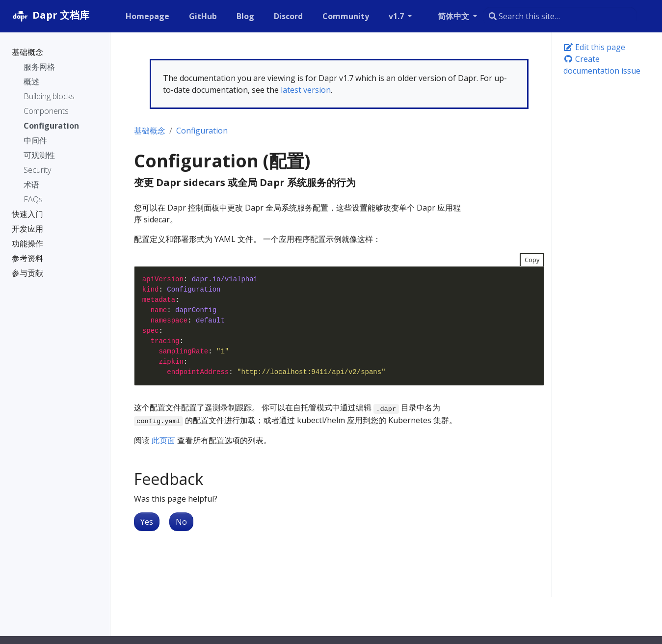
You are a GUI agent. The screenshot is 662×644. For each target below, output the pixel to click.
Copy (532, 260)
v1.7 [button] (397, 16)
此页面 (163, 440)
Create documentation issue (602, 65)
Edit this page (594, 47)
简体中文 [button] (454, 16)
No (181, 522)
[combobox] (560, 16)
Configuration (202, 131)
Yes (147, 522)
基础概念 (150, 131)
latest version (306, 90)
